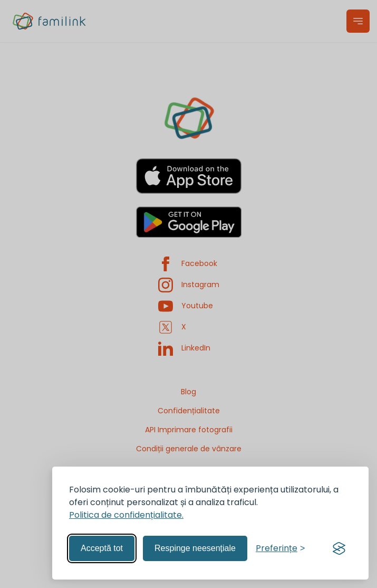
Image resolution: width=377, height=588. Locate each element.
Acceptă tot (102, 548)
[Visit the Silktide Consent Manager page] (339, 548)
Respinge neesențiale (195, 548)
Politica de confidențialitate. (126, 515)
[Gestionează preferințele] (280, 548)
